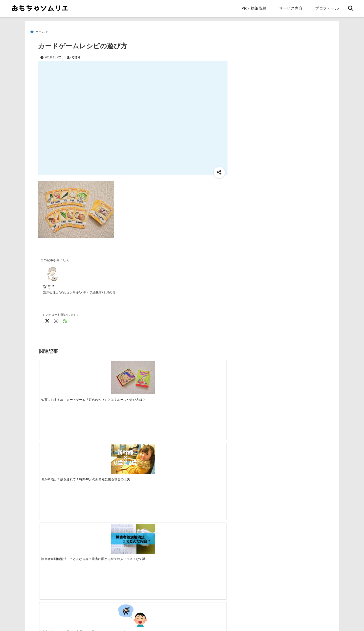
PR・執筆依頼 (254, 8)
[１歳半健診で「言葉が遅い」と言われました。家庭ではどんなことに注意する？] (203, 453)
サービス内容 (291, 8)
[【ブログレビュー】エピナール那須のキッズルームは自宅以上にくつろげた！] (156, 454)
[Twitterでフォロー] (47, 320)
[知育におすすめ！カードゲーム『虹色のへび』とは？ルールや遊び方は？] (62, 374)
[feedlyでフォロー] (65, 320)
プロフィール (327, 8)
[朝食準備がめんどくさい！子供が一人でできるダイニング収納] (62, 454)
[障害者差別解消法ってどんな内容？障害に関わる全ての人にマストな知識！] (156, 373)
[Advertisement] (83, 548)
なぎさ (76, 55)
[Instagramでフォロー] (56, 320)
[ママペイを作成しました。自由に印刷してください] (109, 454)
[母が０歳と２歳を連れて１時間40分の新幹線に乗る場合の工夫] (109, 373)
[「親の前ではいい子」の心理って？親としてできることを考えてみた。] (203, 370)
